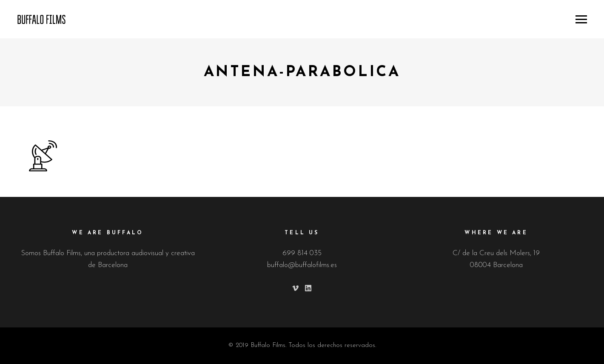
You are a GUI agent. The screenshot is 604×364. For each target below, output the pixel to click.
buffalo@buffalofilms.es (302, 265)
